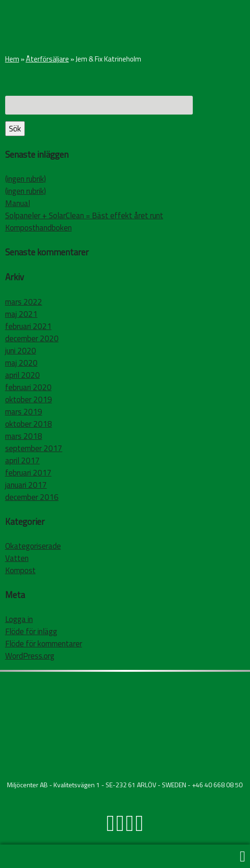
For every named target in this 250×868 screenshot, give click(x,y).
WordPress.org (30, 656)
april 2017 (23, 461)
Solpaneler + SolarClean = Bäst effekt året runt (84, 215)
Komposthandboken (38, 228)
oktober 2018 (29, 424)
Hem (12, 59)
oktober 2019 (29, 399)
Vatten (17, 558)
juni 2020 (21, 351)
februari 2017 (28, 473)
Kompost (20, 570)
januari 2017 (26, 485)
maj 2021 (21, 314)
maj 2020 (21, 363)
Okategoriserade (33, 546)
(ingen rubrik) (26, 179)
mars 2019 (24, 412)
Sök (15, 129)
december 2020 (32, 338)
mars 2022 (24, 302)
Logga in (19, 619)
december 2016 (32, 497)
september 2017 (34, 448)
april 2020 (23, 375)
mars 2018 (24, 436)
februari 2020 (28, 387)
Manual (18, 203)
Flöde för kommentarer (44, 644)
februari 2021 (28, 326)
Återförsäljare (47, 59)
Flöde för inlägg (31, 631)
